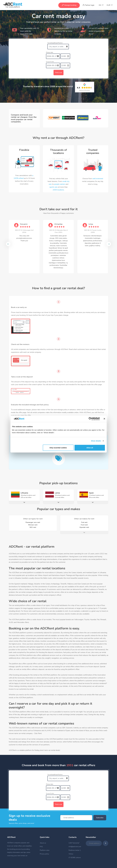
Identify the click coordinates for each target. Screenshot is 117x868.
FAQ (41, 847)
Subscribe (100, 818)
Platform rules (45, 850)
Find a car (58, 73)
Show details (96, 441)
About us (43, 843)
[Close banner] (104, 419)
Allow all (90, 448)
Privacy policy (44, 854)
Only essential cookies (58, 448)
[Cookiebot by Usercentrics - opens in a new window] (90, 419)
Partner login (88, 5)
